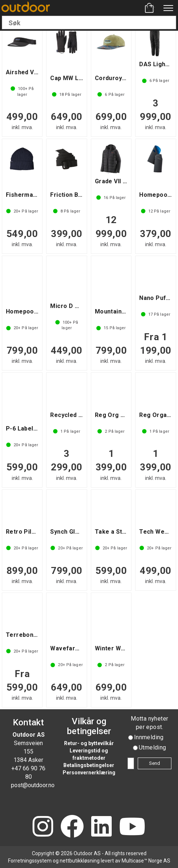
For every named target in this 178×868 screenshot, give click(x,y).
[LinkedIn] (101, 827)
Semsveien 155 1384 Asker (28, 751)
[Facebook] (72, 827)
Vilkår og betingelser (89, 726)
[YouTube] (132, 827)
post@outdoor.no (33, 785)
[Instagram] (43, 827)
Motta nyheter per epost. (149, 723)
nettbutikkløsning (80, 861)
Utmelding (153, 747)
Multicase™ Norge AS (146, 861)
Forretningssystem (30, 861)
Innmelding (149, 737)
